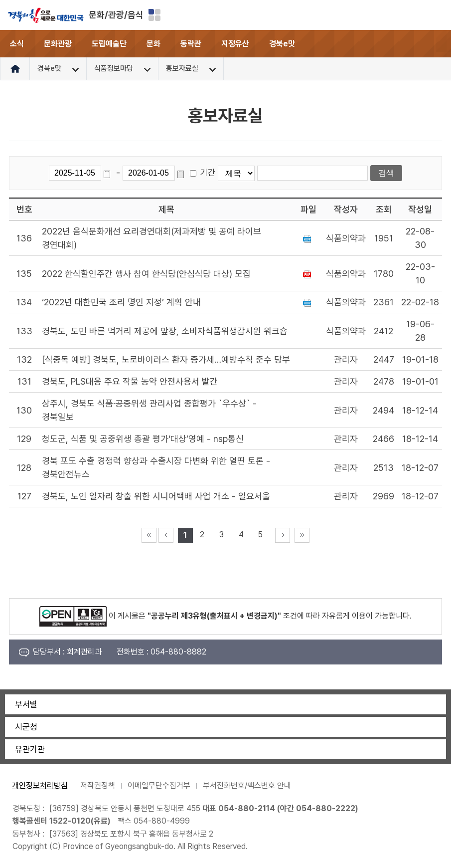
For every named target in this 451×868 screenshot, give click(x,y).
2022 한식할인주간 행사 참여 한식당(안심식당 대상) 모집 (146, 274)
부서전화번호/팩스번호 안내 (247, 785)
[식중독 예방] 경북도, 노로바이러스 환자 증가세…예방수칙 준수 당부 (166, 359)
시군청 (26, 727)
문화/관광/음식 (116, 15)
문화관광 (58, 44)
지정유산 (235, 44)
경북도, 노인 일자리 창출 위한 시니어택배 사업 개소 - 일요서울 (156, 496)
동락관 (191, 44)
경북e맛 (282, 44)
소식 (17, 44)
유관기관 (30, 749)
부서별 (26, 704)
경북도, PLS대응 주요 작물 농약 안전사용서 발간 (130, 381)
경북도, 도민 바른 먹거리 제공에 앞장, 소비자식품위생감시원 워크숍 (165, 331)
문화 (153, 44)
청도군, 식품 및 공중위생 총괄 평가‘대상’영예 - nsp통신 (143, 439)
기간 (208, 173)
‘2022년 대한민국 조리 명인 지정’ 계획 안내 (121, 302)
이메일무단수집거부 (159, 785)
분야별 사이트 (154, 15)
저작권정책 (98, 785)
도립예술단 (109, 44)
